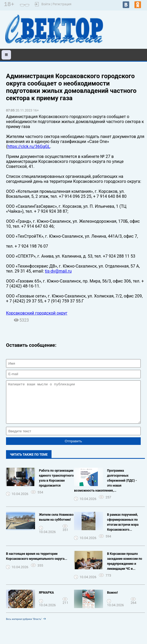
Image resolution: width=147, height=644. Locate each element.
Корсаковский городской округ (37, 313)
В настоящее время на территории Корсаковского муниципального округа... (37, 564)
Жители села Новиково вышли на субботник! (56, 525)
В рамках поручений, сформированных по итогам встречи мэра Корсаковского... (123, 530)
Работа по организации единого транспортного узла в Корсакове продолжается (56, 486)
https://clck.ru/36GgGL (29, 147)
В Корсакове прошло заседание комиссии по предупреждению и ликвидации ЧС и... (125, 569)
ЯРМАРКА (46, 600)
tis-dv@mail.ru (58, 271)
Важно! (112, 600)
